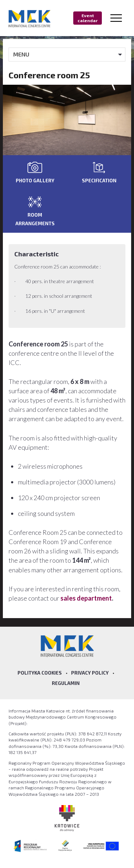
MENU (21, 54)
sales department (86, 598)
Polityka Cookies (40, 673)
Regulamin (66, 683)
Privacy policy (90, 673)
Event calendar (88, 18)
